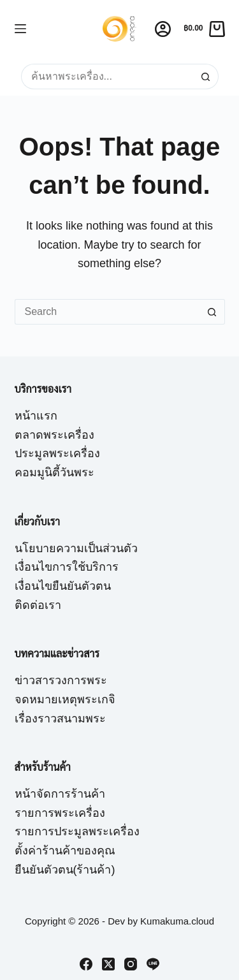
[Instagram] (131, 964)
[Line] (153, 964)
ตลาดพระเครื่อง (54, 435)
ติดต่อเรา (38, 605)
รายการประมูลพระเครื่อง (77, 831)
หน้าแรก (36, 416)
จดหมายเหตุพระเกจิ (65, 699)
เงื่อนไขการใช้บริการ (67, 567)
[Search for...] (107, 77)
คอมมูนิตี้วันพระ (54, 472)
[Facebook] (86, 964)
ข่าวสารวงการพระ (61, 680)
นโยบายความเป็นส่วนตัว (76, 548)
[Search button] (206, 77)
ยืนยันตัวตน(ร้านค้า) (65, 870)
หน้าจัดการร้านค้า (60, 794)
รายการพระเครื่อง (60, 813)
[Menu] (20, 29)
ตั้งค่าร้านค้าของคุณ (65, 851)
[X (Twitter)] (108, 964)
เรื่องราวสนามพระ (60, 719)
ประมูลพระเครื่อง (57, 453)
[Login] (163, 29)
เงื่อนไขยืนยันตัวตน (63, 586)
